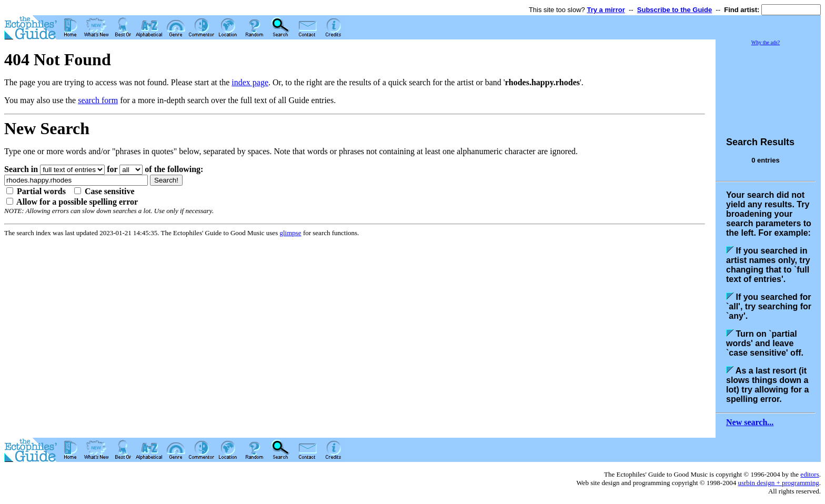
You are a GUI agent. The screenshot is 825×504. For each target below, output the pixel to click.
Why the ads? (766, 42)
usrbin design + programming (778, 483)
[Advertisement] (768, 86)
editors (809, 474)
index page (250, 82)
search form (98, 100)
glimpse (290, 233)
